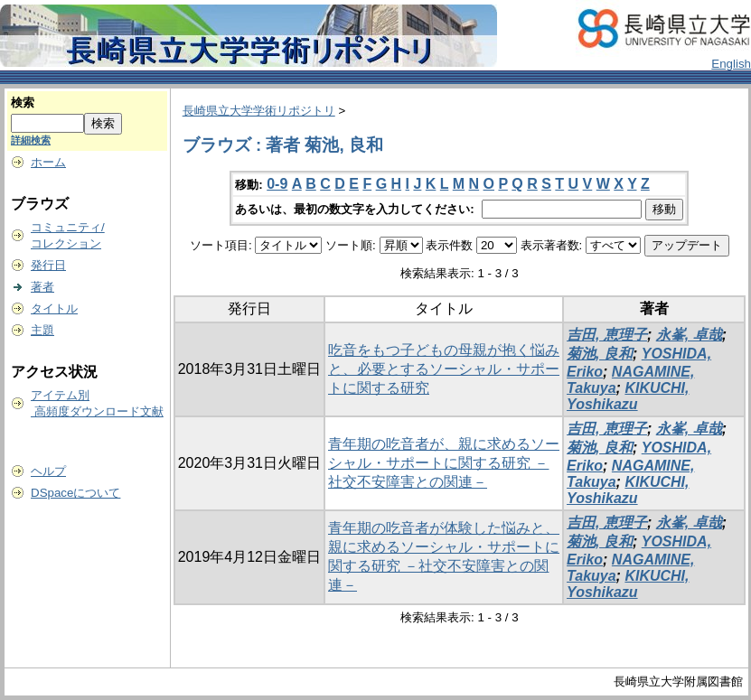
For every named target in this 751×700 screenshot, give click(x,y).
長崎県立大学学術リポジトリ (259, 111)
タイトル (54, 308)
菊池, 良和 (600, 354)
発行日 (48, 265)
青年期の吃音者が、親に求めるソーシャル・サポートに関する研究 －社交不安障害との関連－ (444, 463)
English (731, 64)
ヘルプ (48, 471)
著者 (42, 287)
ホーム (48, 162)
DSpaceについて (75, 493)
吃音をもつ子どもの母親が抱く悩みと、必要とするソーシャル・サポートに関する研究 (444, 369)
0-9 (277, 184)
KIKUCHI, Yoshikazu (628, 396)
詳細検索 (31, 140)
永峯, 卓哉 (689, 335)
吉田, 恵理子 (607, 335)
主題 (42, 330)
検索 (23, 103)
